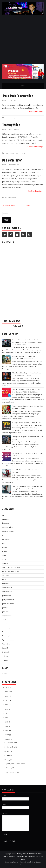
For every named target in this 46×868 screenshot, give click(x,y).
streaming (6, 628)
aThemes (15, 862)
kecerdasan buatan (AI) (11, 571)
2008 (7, 739)
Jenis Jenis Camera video (18, 96)
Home (29, 206)
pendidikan (7, 596)
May (9, 760)
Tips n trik (6, 644)
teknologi (6, 636)
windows (6, 660)
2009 (7, 735)
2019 (7, 713)
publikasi (6, 612)
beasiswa (6, 523)
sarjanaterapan (8, 616)
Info (4, 559)
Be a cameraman (12, 160)
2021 (7, 709)
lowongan (6, 584)
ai (3, 515)
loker (4, 580)
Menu (23, 86)
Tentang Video (11, 125)
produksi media (8, 604)
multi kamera (7, 592)
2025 (7, 692)
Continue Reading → (36, 111)
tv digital (5, 652)
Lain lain (5, 575)
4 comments (13, 100)
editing (5, 551)
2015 (7, 731)
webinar (5, 656)
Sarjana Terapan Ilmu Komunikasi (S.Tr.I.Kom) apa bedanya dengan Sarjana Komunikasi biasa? (28, 342)
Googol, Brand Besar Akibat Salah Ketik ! (27, 423)
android (5, 519)
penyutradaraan (8, 600)
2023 (7, 700)
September (11, 747)
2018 (7, 718)
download (6, 539)
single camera (7, 620)
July (8, 751)
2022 (7, 705)
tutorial (5, 648)
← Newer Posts (9, 206)
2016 (7, 726)
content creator (8, 531)
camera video (10, 118)
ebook (5, 547)
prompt (5, 608)
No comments (14, 129)
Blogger (23, 859)
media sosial (7, 588)
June (9, 756)
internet (5, 563)
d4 (3, 535)
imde (4, 555)
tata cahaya (6, 632)
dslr (4, 543)
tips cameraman (20, 118)
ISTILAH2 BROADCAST (11, 567)
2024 (7, 696)
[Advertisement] (23, 39)
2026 (7, 687)
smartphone (7, 624)
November (11, 743)
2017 (7, 722)
